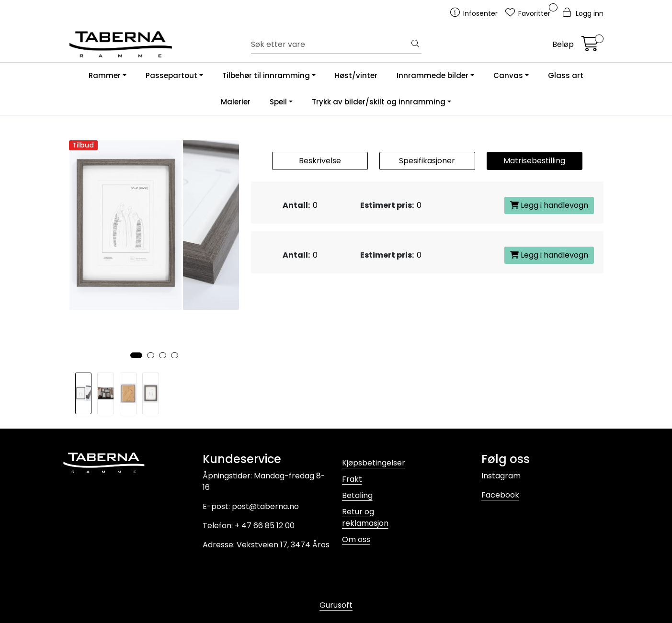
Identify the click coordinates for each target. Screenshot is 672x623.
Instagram (501, 476)
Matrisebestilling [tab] (534, 161)
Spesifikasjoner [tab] (427, 161)
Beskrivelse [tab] (320, 161)
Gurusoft (336, 605)
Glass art (566, 75)
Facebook (500, 495)
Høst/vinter (356, 75)
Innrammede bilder (433, 75)
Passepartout (171, 75)
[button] (136, 355)
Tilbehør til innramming (266, 75)
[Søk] (330, 45)
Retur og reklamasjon (365, 517)
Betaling (357, 495)
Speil (278, 102)
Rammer (105, 75)
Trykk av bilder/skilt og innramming (379, 102)
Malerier (236, 102)
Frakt (352, 479)
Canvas (508, 75)
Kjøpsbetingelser (374, 463)
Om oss (356, 539)
